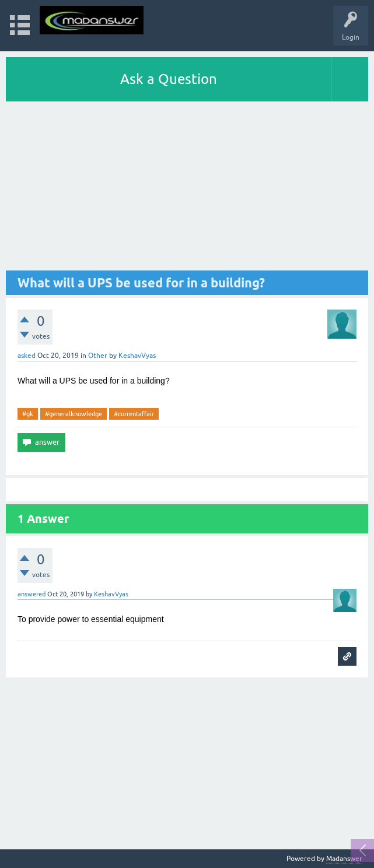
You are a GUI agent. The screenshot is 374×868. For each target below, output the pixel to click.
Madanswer (344, 859)
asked (27, 356)
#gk (28, 414)
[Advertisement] (187, 189)
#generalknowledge (74, 414)
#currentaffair (134, 414)
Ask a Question (169, 79)
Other (98, 356)
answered (32, 594)
